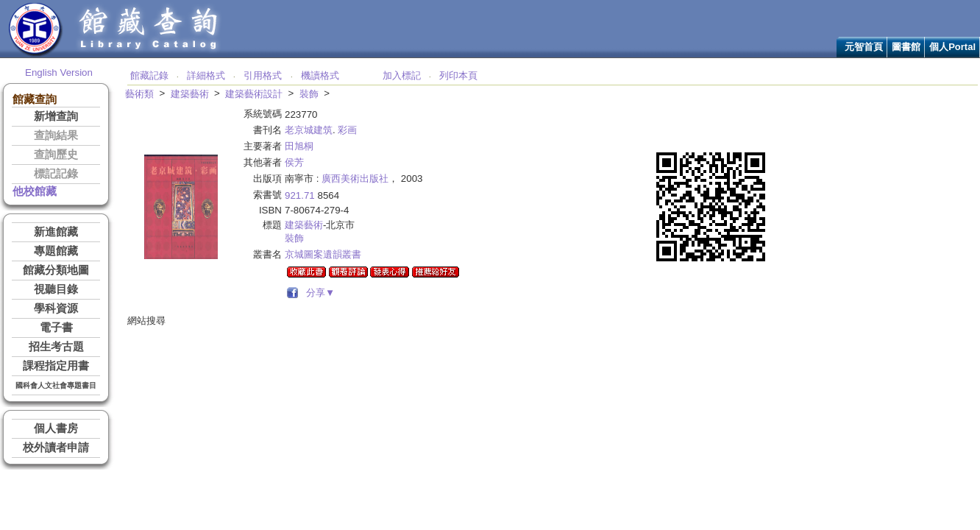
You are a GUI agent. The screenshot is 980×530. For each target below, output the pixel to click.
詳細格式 (206, 75)
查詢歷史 (56, 155)
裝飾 (309, 94)
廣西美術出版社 (355, 179)
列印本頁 (458, 75)
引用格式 (263, 75)
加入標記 (402, 75)
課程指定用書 (56, 366)
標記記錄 (56, 174)
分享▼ (318, 293)
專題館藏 (56, 251)
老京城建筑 (309, 130)
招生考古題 (56, 347)
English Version (59, 73)
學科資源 (56, 308)
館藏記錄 (149, 75)
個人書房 (56, 428)
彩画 (347, 130)
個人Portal (952, 47)
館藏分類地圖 (56, 270)
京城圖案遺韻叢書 (323, 254)
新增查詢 (56, 116)
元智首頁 (864, 47)
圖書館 (906, 47)
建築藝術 (190, 94)
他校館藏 (35, 191)
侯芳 (294, 162)
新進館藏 (56, 232)
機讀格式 (320, 75)
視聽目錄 (56, 289)
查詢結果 (56, 135)
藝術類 (139, 94)
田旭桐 (299, 146)
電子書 (56, 328)
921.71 (300, 195)
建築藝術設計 (254, 94)
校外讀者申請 (56, 448)
